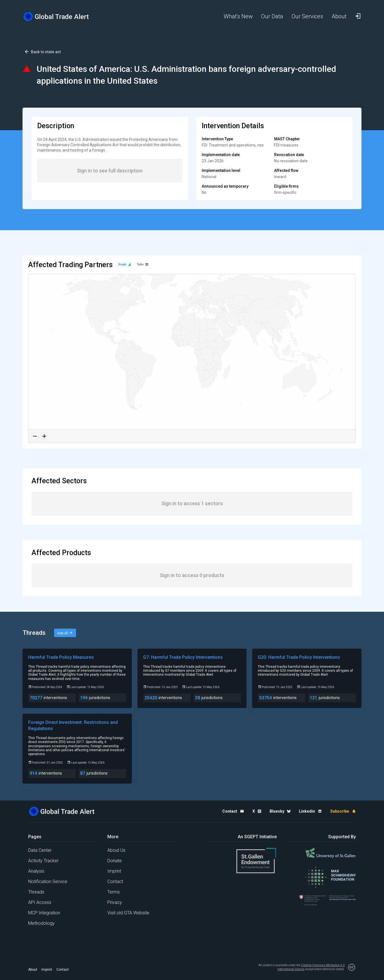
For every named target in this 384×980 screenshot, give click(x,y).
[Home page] (61, 16)
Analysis (36, 871)
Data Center (40, 850)
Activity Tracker (43, 861)
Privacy (115, 902)
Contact (115, 882)
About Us (116, 850)
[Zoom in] (44, 436)
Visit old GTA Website (128, 913)
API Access (40, 902)
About (33, 970)
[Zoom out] (35, 436)
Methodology (41, 923)
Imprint (114, 871)
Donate (115, 861)
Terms (114, 892)
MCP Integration (44, 913)
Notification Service (48, 882)
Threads (36, 892)
